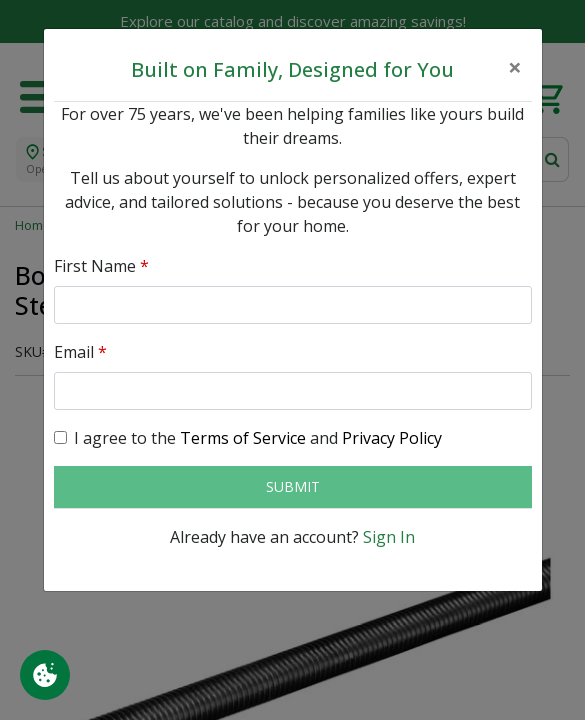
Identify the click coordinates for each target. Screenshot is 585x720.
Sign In (389, 537)
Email (80, 352)
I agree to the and (258, 438)
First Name (101, 266)
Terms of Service (243, 438)
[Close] (515, 67)
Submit (293, 486)
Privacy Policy (392, 438)
